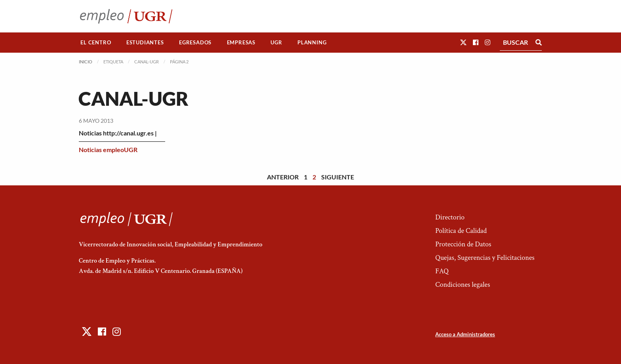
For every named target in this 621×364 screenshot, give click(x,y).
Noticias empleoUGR (108, 150)
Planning (312, 42)
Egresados (195, 42)
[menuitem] (96, 43)
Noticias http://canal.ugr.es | (118, 133)
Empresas (241, 42)
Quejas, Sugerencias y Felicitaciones (485, 258)
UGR (276, 42)
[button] (463, 42)
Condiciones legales (463, 285)
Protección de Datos (463, 244)
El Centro (96, 42)
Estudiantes (145, 42)
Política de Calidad (461, 231)
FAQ (442, 271)
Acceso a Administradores (465, 334)
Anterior (283, 177)
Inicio (86, 62)
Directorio (450, 217)
